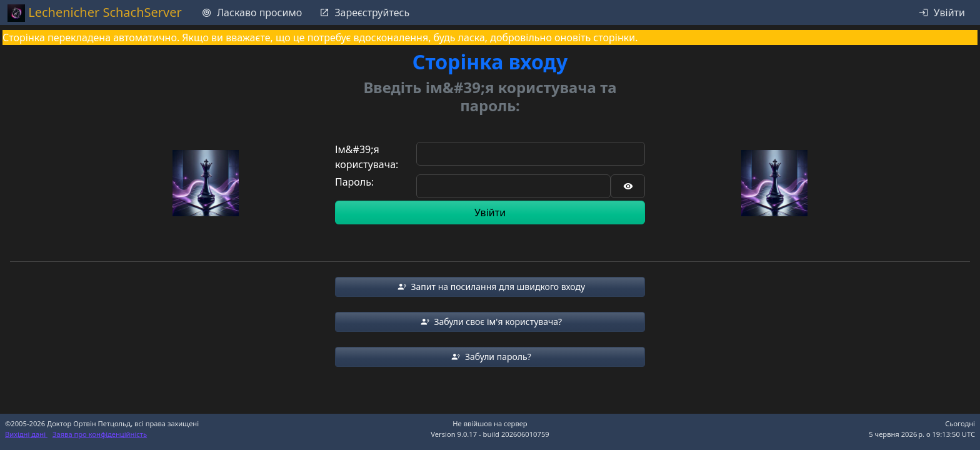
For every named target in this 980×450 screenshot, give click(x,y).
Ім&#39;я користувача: (367, 157)
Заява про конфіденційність (100, 434)
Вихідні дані (26, 434)
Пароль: (354, 182)
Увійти (490, 212)
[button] (490, 287)
